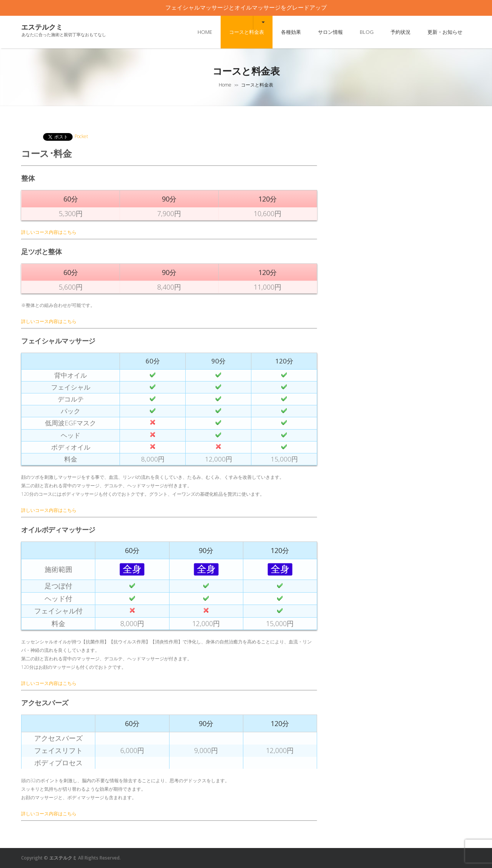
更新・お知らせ (445, 32)
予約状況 (401, 32)
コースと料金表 (247, 32)
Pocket (81, 136)
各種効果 (291, 32)
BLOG (367, 32)
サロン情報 (330, 32)
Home (225, 85)
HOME (205, 32)
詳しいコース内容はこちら (49, 232)
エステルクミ (42, 27)
